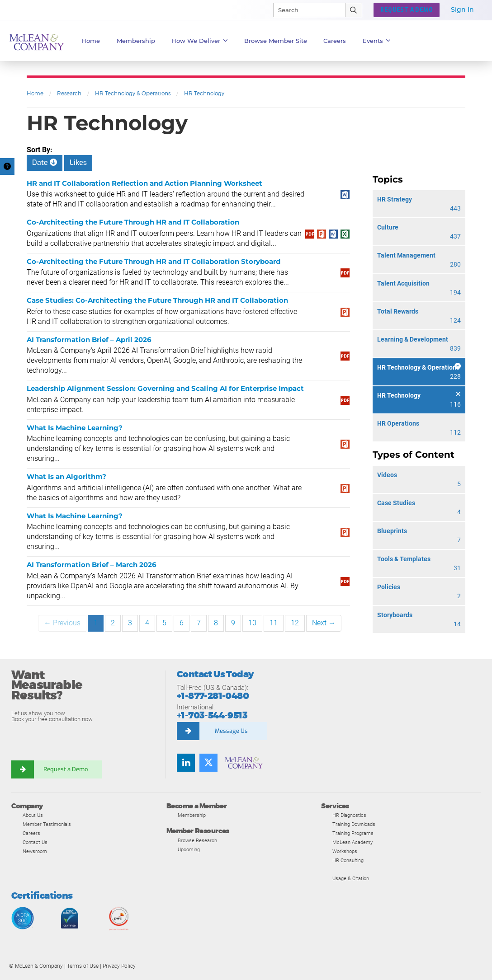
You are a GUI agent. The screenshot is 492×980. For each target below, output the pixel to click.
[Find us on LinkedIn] (186, 763)
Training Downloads (354, 824)
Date (45, 162)
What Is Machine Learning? (75, 428)
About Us (33, 815)
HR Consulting (348, 860)
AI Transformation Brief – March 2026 (92, 565)
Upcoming (189, 849)
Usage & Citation (351, 878)
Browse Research (197, 840)
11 (274, 623)
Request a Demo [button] (407, 10)
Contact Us (35, 842)
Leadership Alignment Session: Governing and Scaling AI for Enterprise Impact (165, 388)
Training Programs (353, 833)
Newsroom (35, 851)
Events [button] (377, 41)
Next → (324, 623)
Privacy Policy (119, 966)
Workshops (345, 851)
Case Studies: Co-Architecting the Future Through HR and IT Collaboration (157, 300)
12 (295, 623)
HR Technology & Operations (133, 93)
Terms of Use (83, 966)
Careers (31, 833)
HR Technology (204, 93)
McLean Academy (352, 842)
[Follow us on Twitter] (208, 763)
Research (69, 93)
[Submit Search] (354, 10)
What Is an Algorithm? (66, 476)
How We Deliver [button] (200, 41)
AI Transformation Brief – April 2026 (89, 340)
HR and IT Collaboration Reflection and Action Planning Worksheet (144, 183)
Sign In (462, 9)
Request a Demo (66, 769)
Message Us (231, 731)
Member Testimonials (47, 824)
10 (252, 623)
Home (91, 41)
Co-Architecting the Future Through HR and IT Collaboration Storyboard (154, 261)
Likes (78, 162)
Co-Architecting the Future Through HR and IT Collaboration (133, 222)
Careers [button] (335, 41)
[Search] (305, 10)
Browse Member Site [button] (276, 41)
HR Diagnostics (349, 815)
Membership (136, 41)
